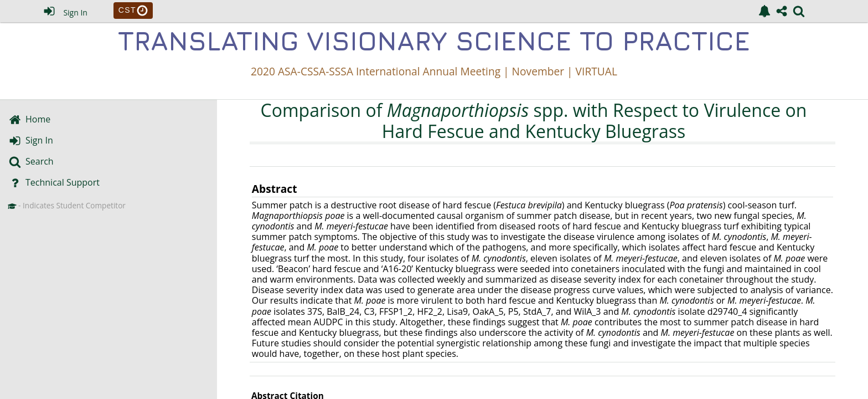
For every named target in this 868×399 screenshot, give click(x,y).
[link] (764, 11)
